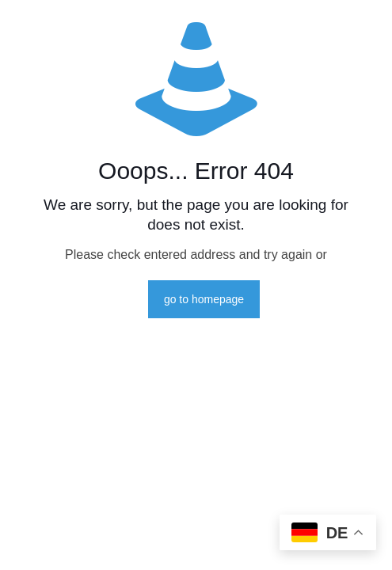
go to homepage (204, 299)
